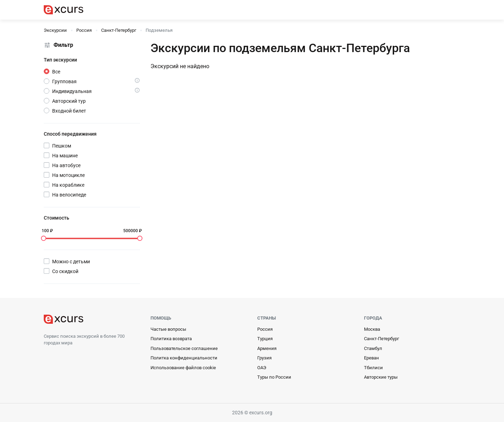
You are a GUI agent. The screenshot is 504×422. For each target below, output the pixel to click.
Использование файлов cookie (183, 368)
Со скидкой (65, 271)
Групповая (64, 81)
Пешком (62, 146)
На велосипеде (69, 195)
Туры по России (274, 377)
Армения (267, 348)
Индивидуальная (72, 91)
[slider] (44, 238)
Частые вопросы (168, 329)
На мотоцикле (68, 175)
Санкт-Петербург (381, 339)
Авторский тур (69, 101)
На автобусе (66, 165)
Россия (265, 329)
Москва (372, 329)
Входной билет (69, 111)
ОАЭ (262, 368)
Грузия (264, 358)
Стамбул (373, 348)
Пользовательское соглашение (184, 348)
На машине (65, 156)
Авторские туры (381, 377)
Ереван (372, 358)
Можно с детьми (71, 262)
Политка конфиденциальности (184, 358)
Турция (265, 339)
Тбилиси (373, 368)
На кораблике (68, 185)
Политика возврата (171, 339)
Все (56, 72)
